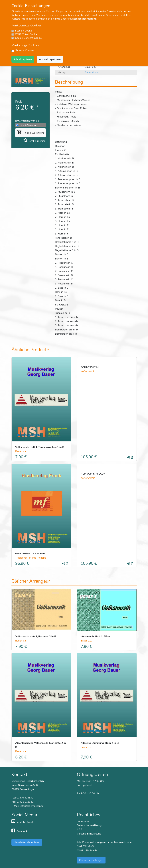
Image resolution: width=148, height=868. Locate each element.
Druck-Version (28, 125)
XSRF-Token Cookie (26, 34)
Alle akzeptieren (23, 59)
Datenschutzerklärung (83, 19)
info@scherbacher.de (32, 806)
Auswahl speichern (50, 59)
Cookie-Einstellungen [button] (91, 860)
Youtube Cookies (25, 50)
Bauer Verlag (92, 72)
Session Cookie (24, 31)
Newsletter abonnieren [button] (27, 842)
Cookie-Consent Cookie (28, 38)
